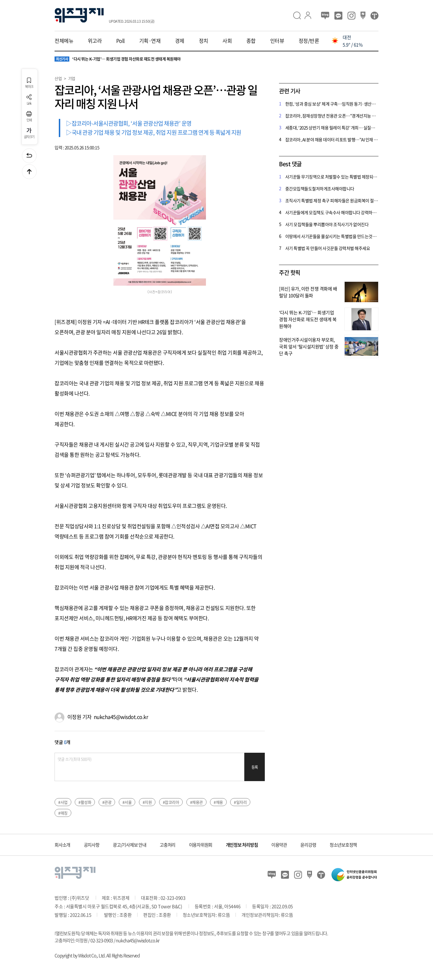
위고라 (95, 41)
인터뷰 (277, 41)
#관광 (107, 802)
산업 (58, 78)
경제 (180, 41)
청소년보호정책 (343, 845)
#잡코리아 (171, 802)
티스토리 (374, 16)
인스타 (351, 16)
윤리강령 (308, 845)
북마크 (29, 83)
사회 (227, 41)
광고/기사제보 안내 (130, 845)
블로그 (325, 16)
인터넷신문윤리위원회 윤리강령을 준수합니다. (354, 875)
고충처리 (167, 845)
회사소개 (62, 845)
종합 (251, 41)
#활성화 (85, 802)
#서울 (127, 802)
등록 (255, 767)
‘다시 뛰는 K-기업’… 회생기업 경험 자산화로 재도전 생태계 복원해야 (118, 59)
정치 (204, 41)
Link (29, 100)
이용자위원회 (201, 845)
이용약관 (279, 845)
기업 (72, 78)
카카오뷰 (338, 16)
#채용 (218, 802)
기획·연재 (150, 41)
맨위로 (29, 172)
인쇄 (29, 116)
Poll (120, 41)
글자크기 (29, 133)
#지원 (147, 802)
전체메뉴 (64, 41)
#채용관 (196, 802)
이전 (29, 156)
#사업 (63, 802)
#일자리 (240, 802)
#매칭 (63, 813)
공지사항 (92, 845)
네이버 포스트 (363, 16)
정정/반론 (309, 41)
